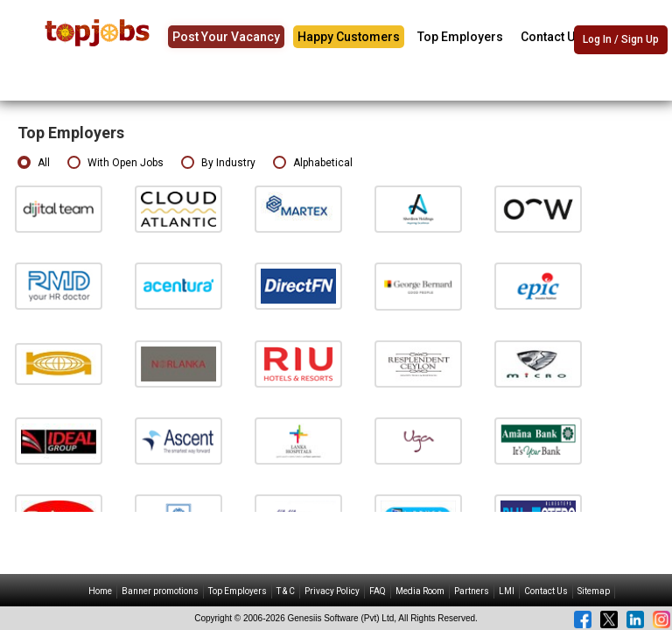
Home (100, 591)
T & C (286, 591)
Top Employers (460, 37)
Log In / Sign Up (621, 39)
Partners (472, 591)
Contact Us (551, 37)
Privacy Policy (332, 591)
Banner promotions (160, 591)
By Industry (218, 163)
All (34, 163)
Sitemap (594, 591)
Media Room (420, 591)
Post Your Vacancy (226, 37)
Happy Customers (349, 37)
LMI (507, 591)
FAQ (378, 591)
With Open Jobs (115, 163)
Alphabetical (313, 163)
